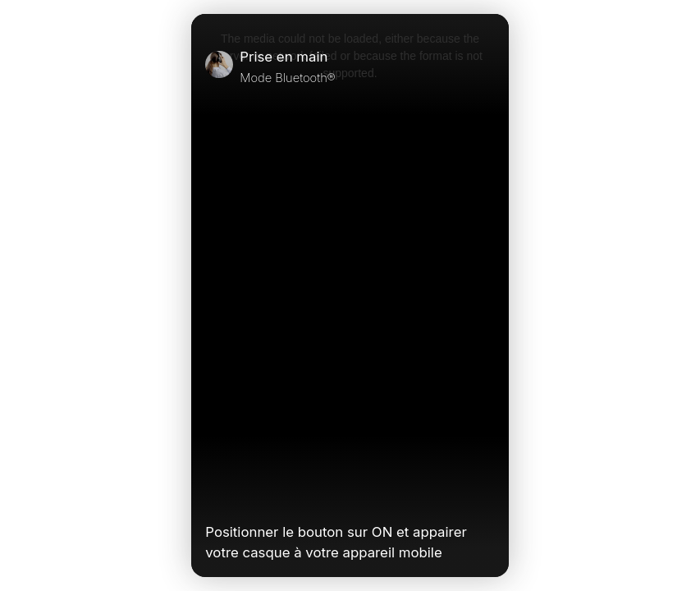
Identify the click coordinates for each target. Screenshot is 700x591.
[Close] (487, 66)
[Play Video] (212, 497)
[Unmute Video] (487, 497)
